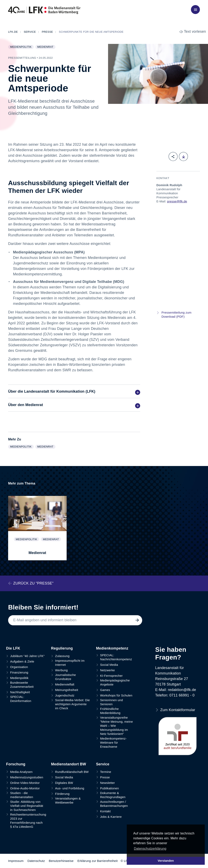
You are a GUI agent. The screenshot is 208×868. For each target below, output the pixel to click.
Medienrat (46, 47)
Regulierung (62, 648)
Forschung (16, 764)
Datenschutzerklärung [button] (150, 849)
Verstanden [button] (166, 861)
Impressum (16, 861)
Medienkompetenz (112, 648)
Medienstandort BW (68, 764)
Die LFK (13, 648)
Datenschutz (36, 861)
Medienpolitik (22, 47)
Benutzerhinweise (61, 861)
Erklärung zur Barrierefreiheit (97, 861)
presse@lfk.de (177, 201)
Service (103, 764)
